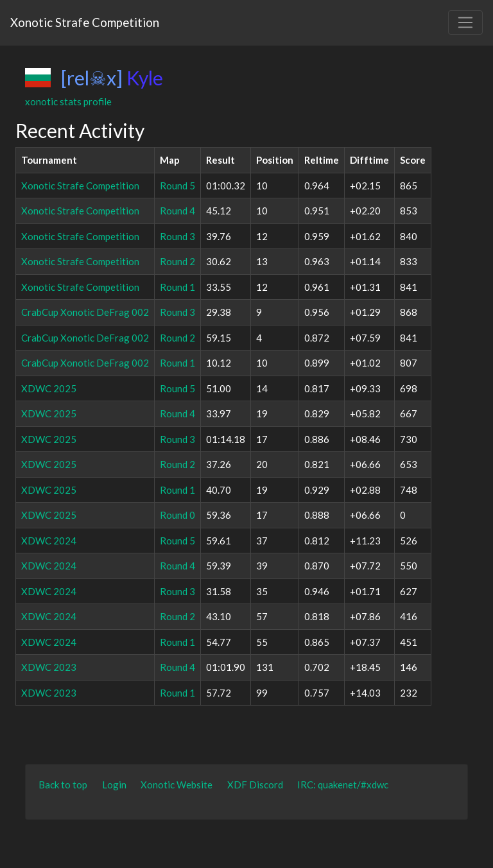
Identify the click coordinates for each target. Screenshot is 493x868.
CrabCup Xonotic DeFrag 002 (85, 312)
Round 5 (177, 186)
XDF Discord (255, 785)
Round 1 (177, 287)
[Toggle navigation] (465, 22)
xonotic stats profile (68, 101)
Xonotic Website (177, 785)
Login (114, 785)
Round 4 (177, 211)
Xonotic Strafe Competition (85, 22)
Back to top (63, 785)
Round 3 (177, 236)
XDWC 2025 (49, 388)
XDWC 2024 (49, 541)
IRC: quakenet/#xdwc (343, 785)
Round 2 (177, 261)
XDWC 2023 (49, 667)
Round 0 (177, 515)
